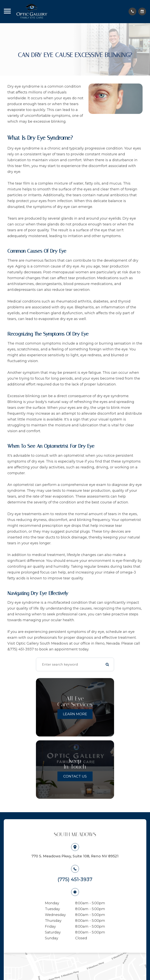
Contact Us (75, 776)
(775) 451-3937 (75, 879)
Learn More (75, 714)
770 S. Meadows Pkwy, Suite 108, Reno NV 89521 (75, 856)
